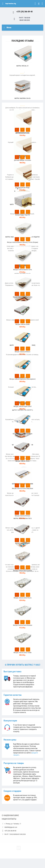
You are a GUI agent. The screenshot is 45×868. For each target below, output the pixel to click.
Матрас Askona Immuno (22, 516)
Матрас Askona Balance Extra (23, 270)
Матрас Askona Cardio (23, 324)
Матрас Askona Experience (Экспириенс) (22, 379)
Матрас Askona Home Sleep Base (22, 488)
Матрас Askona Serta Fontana (23, 570)
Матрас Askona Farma (22, 461)
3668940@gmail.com (11, 827)
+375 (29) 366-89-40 (24, 12)
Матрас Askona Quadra (22, 543)
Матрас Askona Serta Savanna (23, 625)
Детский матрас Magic (22, 188)
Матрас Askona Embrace (22, 352)
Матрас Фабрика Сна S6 (22, 98)
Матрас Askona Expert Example (22, 434)
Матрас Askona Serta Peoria (23, 598)
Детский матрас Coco (22, 133)
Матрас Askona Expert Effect (23, 406)
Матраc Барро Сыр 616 (22, 215)
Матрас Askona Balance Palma (23, 297)
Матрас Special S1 (22, 66)
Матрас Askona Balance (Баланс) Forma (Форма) (23, 242)
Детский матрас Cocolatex (23, 160)
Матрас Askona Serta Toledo (23, 653)
